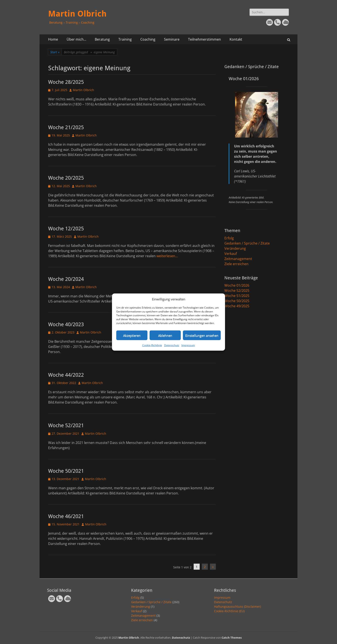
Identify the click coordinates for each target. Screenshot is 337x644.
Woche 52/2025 (237, 291)
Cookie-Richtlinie (152, 345)
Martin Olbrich (77, 14)
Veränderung (235, 248)
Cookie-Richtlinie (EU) (229, 611)
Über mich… (76, 39)
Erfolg (229, 238)
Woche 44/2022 (66, 375)
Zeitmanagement (238, 259)
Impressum (188, 345)
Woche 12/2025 (66, 229)
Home (53, 39)
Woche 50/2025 (237, 301)
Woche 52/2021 (66, 425)
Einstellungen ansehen (202, 335)
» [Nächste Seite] (213, 567)
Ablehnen (165, 335)
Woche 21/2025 (66, 127)
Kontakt (236, 39)
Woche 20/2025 (66, 178)
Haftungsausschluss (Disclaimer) (237, 607)
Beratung (102, 39)
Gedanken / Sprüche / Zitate (247, 243)
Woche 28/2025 (66, 82)
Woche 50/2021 (66, 471)
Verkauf (231, 254)
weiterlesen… (167, 256)
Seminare (172, 39)
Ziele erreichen (236, 264)
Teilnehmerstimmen (204, 39)
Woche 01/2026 (237, 285)
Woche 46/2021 (66, 516)
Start (55, 52)
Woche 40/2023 (66, 324)
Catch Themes (232, 638)
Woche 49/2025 (237, 306)
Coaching (148, 39)
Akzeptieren (132, 335)
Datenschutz (172, 345)
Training (125, 39)
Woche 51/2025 (237, 296)
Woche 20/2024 (66, 279)
